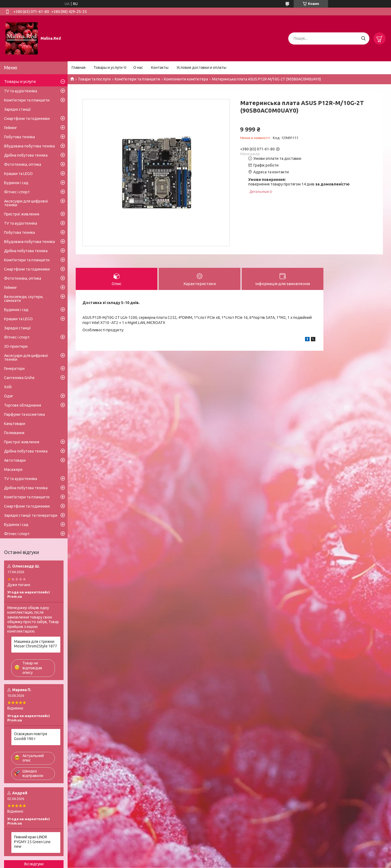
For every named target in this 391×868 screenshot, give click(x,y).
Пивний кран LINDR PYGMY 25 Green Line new (32, 842)
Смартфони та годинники (27, 119)
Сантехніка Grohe (19, 378)
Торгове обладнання (23, 405)
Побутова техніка (19, 137)
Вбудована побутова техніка (29, 146)
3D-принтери (16, 346)
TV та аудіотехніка (21, 91)
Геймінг (11, 128)
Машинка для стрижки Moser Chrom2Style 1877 (36, 644)
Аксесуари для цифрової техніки (26, 203)
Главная (79, 67)
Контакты (160, 67)
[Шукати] (363, 38)
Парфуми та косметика (24, 414)
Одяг (9, 396)
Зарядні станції (17, 109)
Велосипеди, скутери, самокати (24, 299)
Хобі (8, 387)
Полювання (14, 433)
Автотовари (15, 460)
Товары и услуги (108, 67)
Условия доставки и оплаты (201, 67)
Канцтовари (15, 424)
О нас (138, 67)
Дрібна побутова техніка (26, 155)
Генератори (14, 369)
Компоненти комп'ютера (186, 79)
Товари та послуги (94, 79)
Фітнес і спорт (17, 192)
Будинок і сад (16, 183)
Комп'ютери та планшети (137, 79)
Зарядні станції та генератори (31, 515)
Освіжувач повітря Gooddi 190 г (31, 736)
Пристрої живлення (22, 214)
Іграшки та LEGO (18, 174)
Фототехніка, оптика (23, 164)
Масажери (13, 470)
